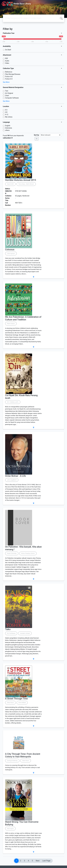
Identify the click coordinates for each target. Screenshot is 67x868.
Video (7, 63)
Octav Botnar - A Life (15, 476)
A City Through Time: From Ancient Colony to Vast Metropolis (23, 755)
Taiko (8, 629)
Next (38, 861)
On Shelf (8, 50)
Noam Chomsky (12, 553)
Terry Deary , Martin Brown (26, 184)
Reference (9, 72)
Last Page (46, 861)
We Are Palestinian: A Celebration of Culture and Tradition (23, 318)
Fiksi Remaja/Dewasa (13, 74)
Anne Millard (22, 703)
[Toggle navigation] (62, 4)
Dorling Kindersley (12, 761)
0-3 (6, 110)
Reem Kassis (11, 324)
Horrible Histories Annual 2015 (21, 180)
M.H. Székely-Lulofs (13, 402)
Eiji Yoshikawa (11, 633)
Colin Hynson (11, 254)
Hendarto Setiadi (25, 633)
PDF (7, 58)
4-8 (6, 112)
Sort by (36, 135)
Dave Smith (10, 184)
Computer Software (12, 98)
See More (6, 82)
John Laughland (12, 480)
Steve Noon (10, 703)
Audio (7, 61)
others (7, 130)
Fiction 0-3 (9, 79)
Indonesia (9, 128)
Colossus (10, 250)
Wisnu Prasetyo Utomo (28, 553)
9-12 (7, 115)
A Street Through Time (16, 699)
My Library (9, 117)
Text (7, 91)
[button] (34, 277)
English (8, 126)
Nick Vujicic (10, 829)
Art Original (9, 93)
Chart (7, 96)
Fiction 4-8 (9, 77)
